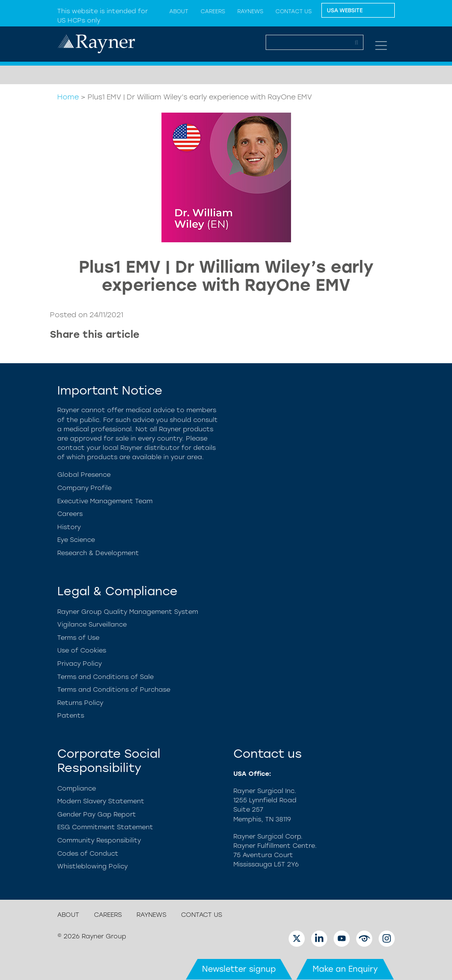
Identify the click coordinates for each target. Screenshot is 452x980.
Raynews (250, 11)
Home (68, 97)
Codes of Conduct (88, 853)
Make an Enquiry (345, 969)
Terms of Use (78, 638)
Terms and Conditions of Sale (105, 677)
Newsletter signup (239, 969)
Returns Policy (80, 703)
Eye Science (76, 540)
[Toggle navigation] (381, 46)
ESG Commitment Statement (105, 827)
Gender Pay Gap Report (97, 814)
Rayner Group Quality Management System (128, 612)
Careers (213, 11)
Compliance (77, 788)
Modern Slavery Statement (101, 801)
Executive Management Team (105, 501)
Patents (71, 715)
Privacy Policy (79, 664)
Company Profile (84, 488)
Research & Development (98, 553)
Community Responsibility (99, 840)
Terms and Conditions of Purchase (114, 689)
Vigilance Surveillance (92, 624)
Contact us (294, 11)
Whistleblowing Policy (92, 866)
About (68, 915)
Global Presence (84, 475)
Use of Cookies (82, 650)
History (69, 527)
